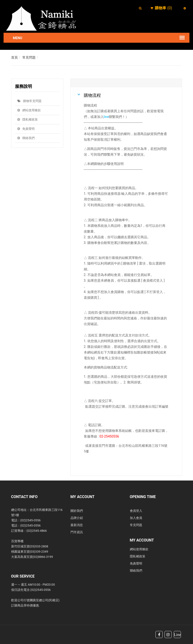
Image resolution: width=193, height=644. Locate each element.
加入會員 (136, 518)
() (163, 8)
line (106, 117)
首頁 (14, 57)
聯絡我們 (26, 138)
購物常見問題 (29, 101)
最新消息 (77, 525)
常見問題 (29, 57)
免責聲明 (26, 129)
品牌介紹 (77, 518)
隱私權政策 (28, 119)
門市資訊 (77, 532)
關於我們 (77, 511)
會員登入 (136, 511)
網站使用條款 (29, 110)
